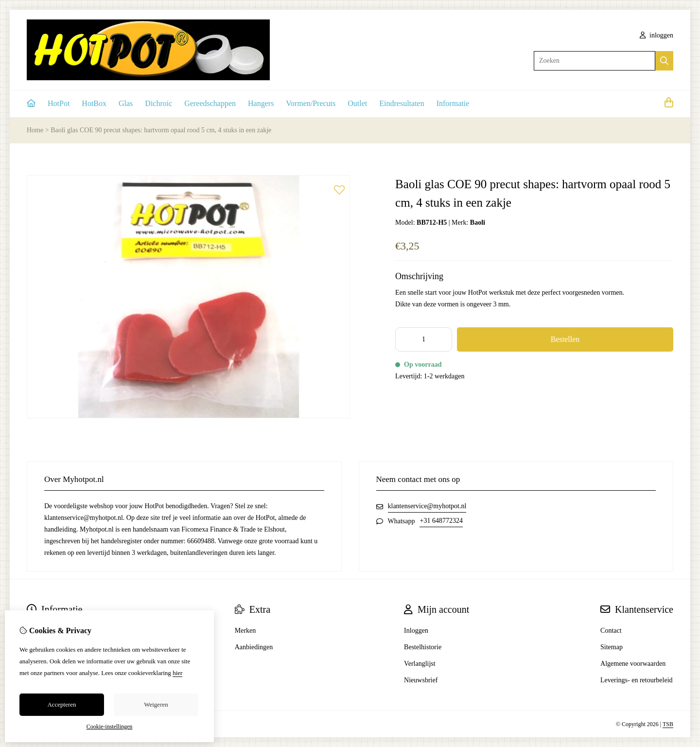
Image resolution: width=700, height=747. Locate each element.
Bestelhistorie (423, 647)
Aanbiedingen (254, 647)
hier (177, 673)
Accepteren (61, 704)
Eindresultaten (402, 103)
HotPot (59, 103)
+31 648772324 (441, 521)
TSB (668, 724)
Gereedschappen (210, 103)
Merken (245, 631)
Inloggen (416, 631)
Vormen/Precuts (311, 103)
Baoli (478, 222)
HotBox (94, 103)
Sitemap (612, 647)
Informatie (453, 103)
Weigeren (156, 704)
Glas (126, 103)
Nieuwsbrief (421, 680)
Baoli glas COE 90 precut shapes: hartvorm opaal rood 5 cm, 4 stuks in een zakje (161, 130)
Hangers (261, 103)
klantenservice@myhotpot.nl (427, 506)
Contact (611, 631)
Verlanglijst (420, 664)
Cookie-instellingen (110, 727)
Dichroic (158, 103)
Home (35, 130)
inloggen (657, 35)
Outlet (357, 103)
